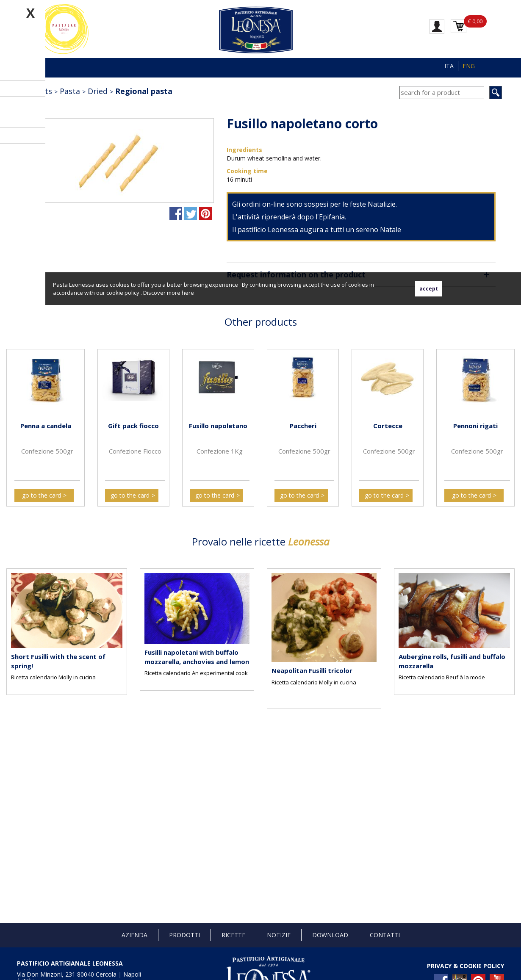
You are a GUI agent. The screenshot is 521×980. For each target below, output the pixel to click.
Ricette (233, 935)
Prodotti (184, 935)
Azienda (134, 935)
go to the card (42, 495)
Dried (98, 91)
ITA (449, 66)
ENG (469, 66)
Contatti (385, 935)
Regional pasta (144, 91)
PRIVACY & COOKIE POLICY (466, 966)
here (188, 293)
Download (330, 935)
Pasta (70, 91)
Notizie (279, 935)
